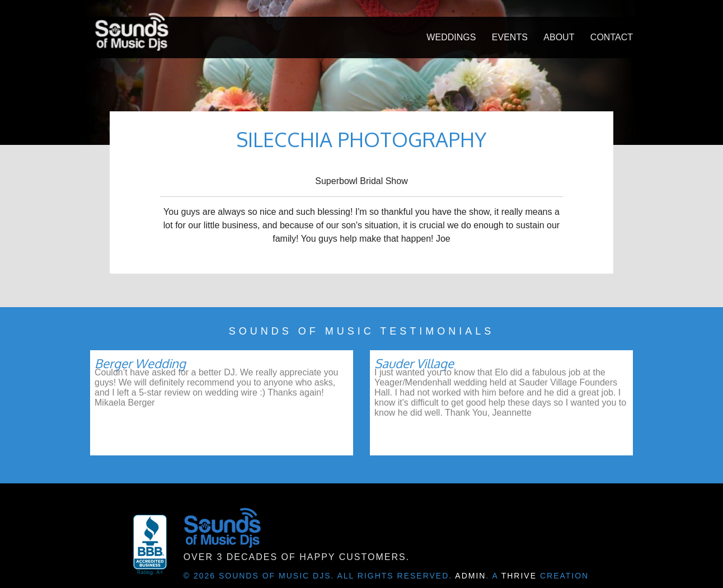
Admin (470, 576)
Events (510, 37)
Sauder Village (414, 363)
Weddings (451, 37)
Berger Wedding (140, 363)
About (559, 37)
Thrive (519, 576)
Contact (612, 37)
